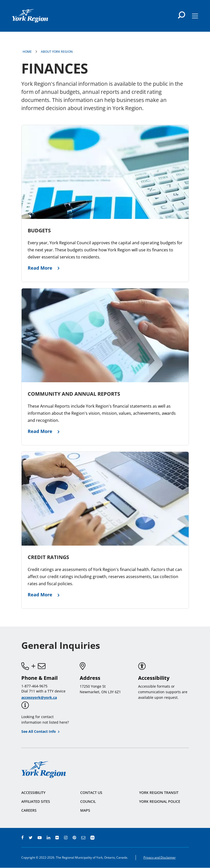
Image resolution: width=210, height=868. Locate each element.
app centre (92, 838)
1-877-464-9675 (34, 686)
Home (27, 52)
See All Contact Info (39, 731)
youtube (40, 838)
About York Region (57, 52)
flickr (57, 838)
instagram (66, 838)
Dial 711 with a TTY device (43, 691)
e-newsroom (83, 838)
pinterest (74, 838)
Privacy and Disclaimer (160, 857)
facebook (22, 838)
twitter (31, 838)
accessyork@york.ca (39, 697)
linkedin (49, 838)
